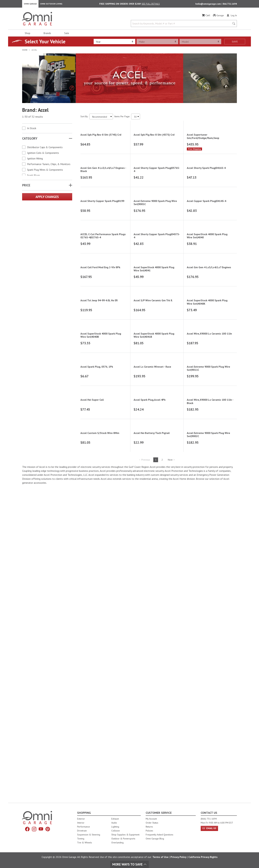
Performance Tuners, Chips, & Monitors (49, 165)
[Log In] (232, 16)
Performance (83, 827)
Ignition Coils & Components (43, 154)
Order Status (152, 823)
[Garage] (218, 16)
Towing (81, 839)
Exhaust (115, 819)
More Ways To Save (129, 864)
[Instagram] (34, 829)
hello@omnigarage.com (208, 4)
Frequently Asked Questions (159, 835)
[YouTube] (41, 829)
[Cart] (206, 16)
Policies (149, 831)
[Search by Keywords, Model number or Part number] (182, 24)
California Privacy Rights (203, 857)
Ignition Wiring (35, 159)
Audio (114, 823)
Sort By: (84, 117)
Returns (149, 827)
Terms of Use (160, 857)
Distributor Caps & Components (45, 148)
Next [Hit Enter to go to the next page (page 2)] (171, 774)
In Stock (32, 129)
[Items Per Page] (136, 117)
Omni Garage (30, 4)
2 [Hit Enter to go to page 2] (162, 774)
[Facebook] (27, 829)
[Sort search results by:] (101, 117)
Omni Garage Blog (155, 839)
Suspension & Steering (89, 835)
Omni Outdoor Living (51, 4)
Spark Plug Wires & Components (45, 171)
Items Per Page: (122, 117)
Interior (81, 823)
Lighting (115, 827)
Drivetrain (82, 831)
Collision (116, 831)
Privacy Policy (178, 857)
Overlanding (117, 843)
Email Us (209, 828)
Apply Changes (47, 198)
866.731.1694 (230, 4)
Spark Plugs (34, 176)
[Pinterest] (48, 829)
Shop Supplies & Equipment (125, 835)
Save (235, 42)
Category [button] (30, 139)
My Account (151, 819)
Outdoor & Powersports (123, 839)
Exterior (81, 819)
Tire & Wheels (85, 843)
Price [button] (26, 186)
